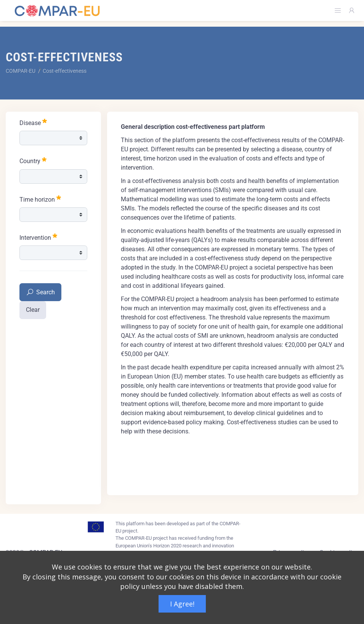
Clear (33, 310)
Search (40, 293)
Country (33, 160)
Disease (33, 122)
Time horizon (40, 199)
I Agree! (182, 604)
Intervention (38, 237)
